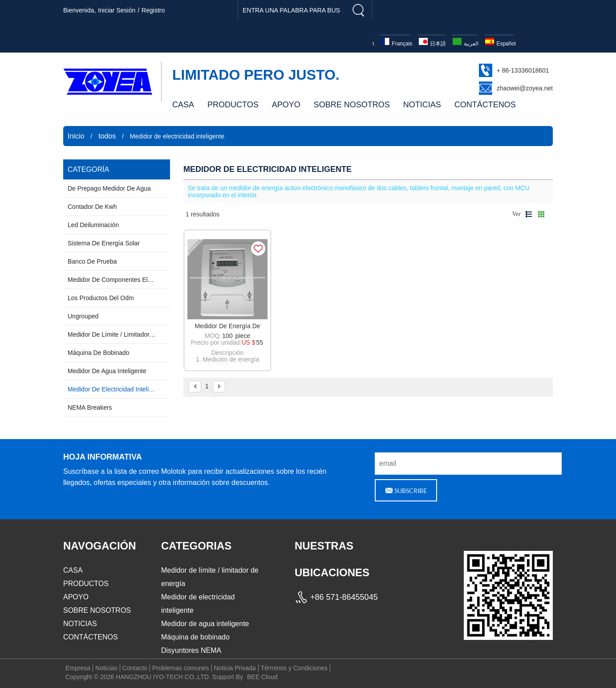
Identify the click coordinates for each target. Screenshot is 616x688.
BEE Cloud (262, 677)
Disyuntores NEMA (191, 650)
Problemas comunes (181, 668)
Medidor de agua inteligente (205, 624)
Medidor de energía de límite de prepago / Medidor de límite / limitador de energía (228, 326)
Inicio (76, 136)
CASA (183, 105)
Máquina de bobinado (195, 637)
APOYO (286, 105)
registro (153, 10)
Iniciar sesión (117, 10)
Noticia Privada (235, 668)
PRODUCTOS (233, 105)
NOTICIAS (422, 105)
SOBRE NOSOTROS (352, 105)
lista (529, 214)
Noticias (106, 668)
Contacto (135, 668)
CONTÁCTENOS (485, 105)
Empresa (78, 668)
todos (107, 136)
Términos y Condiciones (294, 668)
